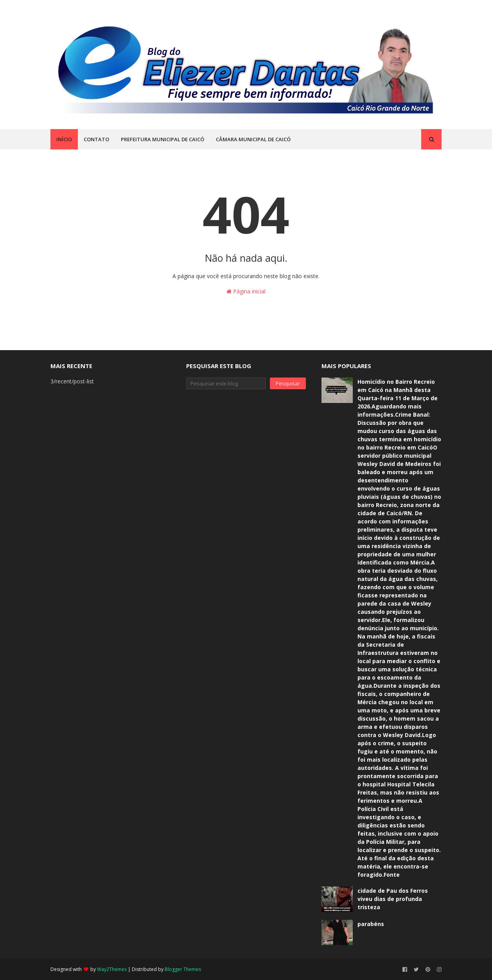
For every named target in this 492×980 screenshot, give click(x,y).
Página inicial (246, 291)
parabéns (371, 924)
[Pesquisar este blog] (226, 383)
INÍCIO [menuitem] (64, 139)
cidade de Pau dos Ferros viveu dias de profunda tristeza (393, 899)
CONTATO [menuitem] (96, 139)
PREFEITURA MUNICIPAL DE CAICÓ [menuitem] (163, 139)
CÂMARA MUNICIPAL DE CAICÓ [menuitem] (253, 139)
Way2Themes (112, 969)
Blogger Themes (183, 969)
